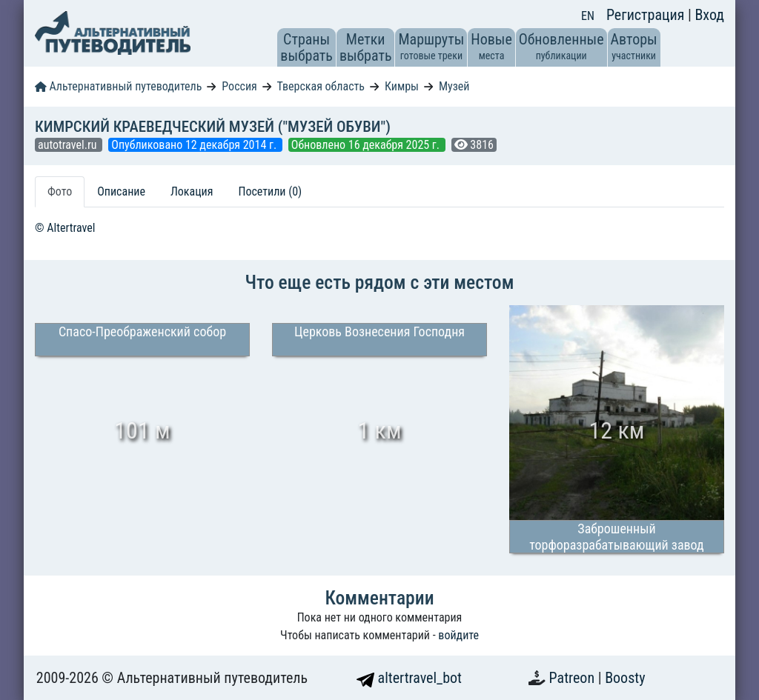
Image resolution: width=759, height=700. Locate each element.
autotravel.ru (69, 145)
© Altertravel (65, 228)
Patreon (574, 678)
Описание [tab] (121, 191)
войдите (458, 635)
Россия (239, 86)
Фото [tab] (60, 191)
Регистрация (647, 15)
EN (588, 16)
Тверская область (321, 86)
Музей (454, 86)
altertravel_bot (409, 678)
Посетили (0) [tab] (270, 191)
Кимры (402, 86)
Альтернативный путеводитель (118, 86)
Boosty (625, 678)
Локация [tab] (192, 191)
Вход (709, 15)
